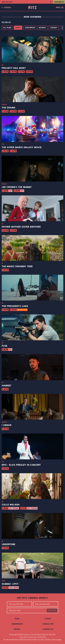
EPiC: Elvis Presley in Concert (21, 465)
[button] (62, 28)
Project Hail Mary (14, 68)
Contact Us (48, 629)
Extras (17, 629)
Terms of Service (52, 640)
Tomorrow (30, 28)
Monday (42, 28)
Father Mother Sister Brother (21, 227)
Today (18, 28)
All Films (7, 28)
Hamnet (6, 386)
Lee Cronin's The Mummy (17, 187)
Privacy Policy (32, 637)
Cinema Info (48, 624)
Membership (17, 624)
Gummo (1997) (10, 584)
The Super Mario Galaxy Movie (22, 147)
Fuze (5, 346)
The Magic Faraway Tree (17, 266)
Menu (60, 8)
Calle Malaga (11, 505)
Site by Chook (42, 637)
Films (17, 619)
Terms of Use (23, 637)
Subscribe (52, 610)
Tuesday (54, 28)
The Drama (9, 108)
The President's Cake (15, 306)
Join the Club (7, 2)
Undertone (8, 544)
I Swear (7, 425)
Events (48, 619)
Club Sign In (59, 2)
